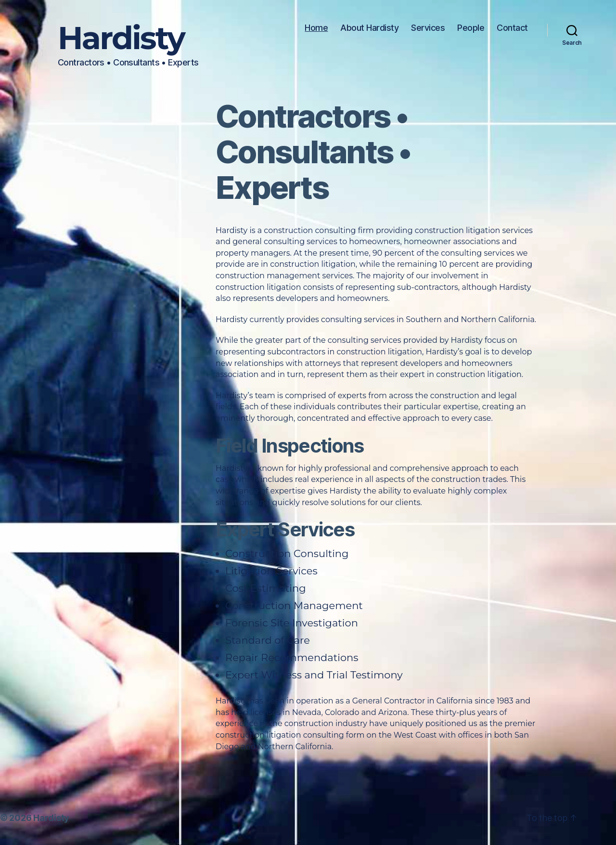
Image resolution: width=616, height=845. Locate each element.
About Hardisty (369, 28)
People (471, 28)
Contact (512, 28)
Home (316, 28)
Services (428, 28)
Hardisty (121, 38)
